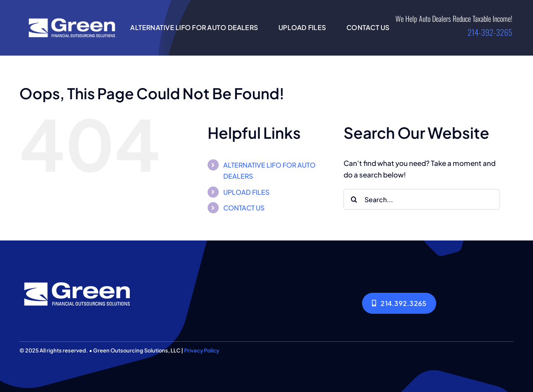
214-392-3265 (490, 32)
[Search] (354, 199)
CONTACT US (244, 208)
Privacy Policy (202, 350)
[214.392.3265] (399, 303)
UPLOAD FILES (246, 192)
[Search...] (422, 199)
